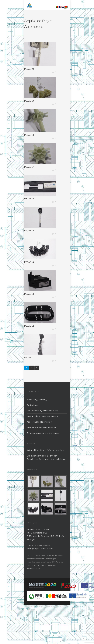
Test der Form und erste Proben (41, 427)
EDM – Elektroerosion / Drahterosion (44, 416)
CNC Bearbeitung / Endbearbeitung (43, 411)
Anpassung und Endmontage (40, 422)
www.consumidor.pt (35, 568)
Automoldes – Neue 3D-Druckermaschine (46, 450)
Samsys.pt (31, 610)
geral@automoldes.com (42, 549)
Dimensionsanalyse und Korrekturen (43, 433)
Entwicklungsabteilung (37, 399)
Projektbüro (32, 405)
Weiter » (37, 368)
